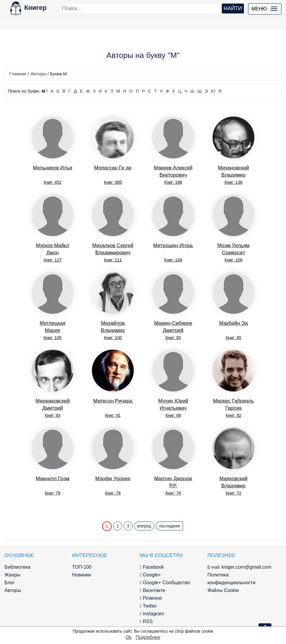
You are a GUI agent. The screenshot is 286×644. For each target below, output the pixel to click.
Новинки (82, 575)
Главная (18, 74)
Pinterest (151, 598)
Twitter (148, 606)
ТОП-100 (82, 567)
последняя (169, 526)
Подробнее (148, 637)
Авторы (38, 74)
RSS (146, 621)
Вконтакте (152, 590)
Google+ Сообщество (165, 583)
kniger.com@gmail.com (246, 567)
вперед (144, 526)
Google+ (150, 575)
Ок (129, 637)
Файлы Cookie (223, 590)
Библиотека (17, 567)
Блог (10, 583)
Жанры (12, 575)
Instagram (152, 614)
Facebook (152, 567)
